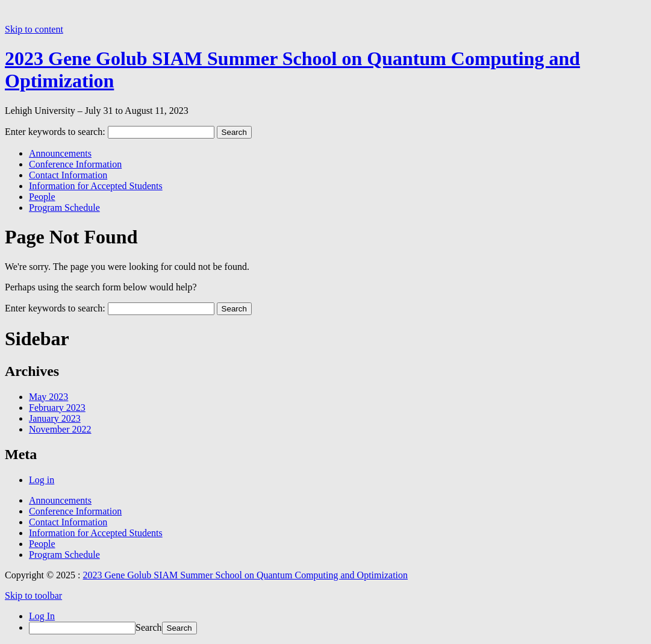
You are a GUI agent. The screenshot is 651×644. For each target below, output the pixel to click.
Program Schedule (64, 208)
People (42, 197)
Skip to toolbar (33, 596)
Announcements (60, 153)
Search (149, 627)
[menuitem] (338, 628)
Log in (42, 480)
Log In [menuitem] (42, 616)
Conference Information (75, 164)
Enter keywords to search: (55, 132)
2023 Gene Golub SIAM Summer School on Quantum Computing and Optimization (246, 575)
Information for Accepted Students (96, 186)
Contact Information (68, 175)
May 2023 (48, 397)
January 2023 (55, 418)
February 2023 (57, 408)
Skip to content (34, 29)
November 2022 (60, 429)
